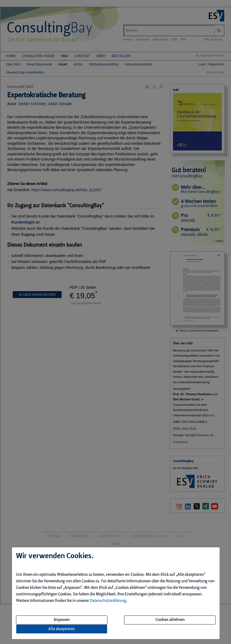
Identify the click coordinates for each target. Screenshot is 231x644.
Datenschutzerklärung (108, 601)
